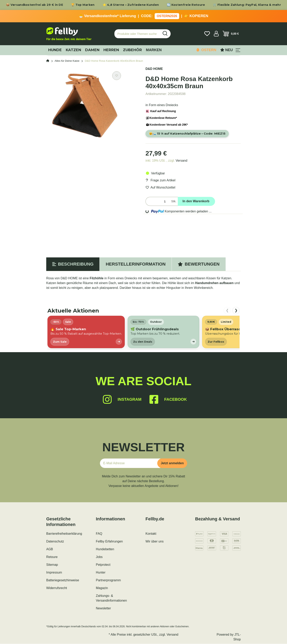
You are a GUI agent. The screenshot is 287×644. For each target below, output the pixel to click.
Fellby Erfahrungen (109, 542)
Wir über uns (155, 542)
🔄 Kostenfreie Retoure (186, 5)
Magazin (102, 588)
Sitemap (52, 565)
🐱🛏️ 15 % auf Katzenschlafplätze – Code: (188, 134)
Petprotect (103, 565)
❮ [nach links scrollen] (227, 311)
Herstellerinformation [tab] (136, 264)
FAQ (99, 534)
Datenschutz (55, 542)
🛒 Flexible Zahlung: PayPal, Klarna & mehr (247, 5)
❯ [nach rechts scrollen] (236, 311)
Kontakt (151, 534)
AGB (50, 549)
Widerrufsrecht (57, 588)
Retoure (52, 557)
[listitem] (86, 332)
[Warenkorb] (231, 34)
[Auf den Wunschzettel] (117, 76)
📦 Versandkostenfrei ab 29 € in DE (34, 5)
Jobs (99, 557)
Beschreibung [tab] (73, 264)
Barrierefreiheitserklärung (64, 534)
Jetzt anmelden (172, 463)
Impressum (54, 573)
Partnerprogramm (108, 580)
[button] (216, 34)
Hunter (101, 573)
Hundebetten (105, 549)
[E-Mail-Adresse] (130, 463)
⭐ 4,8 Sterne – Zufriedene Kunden (131, 5)
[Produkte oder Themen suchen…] (137, 34)
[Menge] (158, 202)
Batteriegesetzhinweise (63, 580)
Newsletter (103, 608)
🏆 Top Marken (83, 5)
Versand (181, 161)
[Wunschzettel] (207, 34)
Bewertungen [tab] (199, 264)
